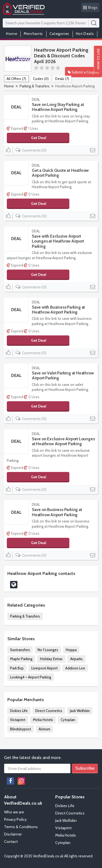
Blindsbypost (21, 729)
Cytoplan (68, 720)
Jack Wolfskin (80, 711)
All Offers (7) (16, 79)
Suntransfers (20, 650)
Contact (11, 842)
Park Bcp (17, 668)
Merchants (33, 34)
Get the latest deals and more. (33, 758)
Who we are (14, 812)
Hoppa (71, 650)
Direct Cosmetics (49, 711)
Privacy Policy (15, 819)
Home (12, 34)
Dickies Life (19, 711)
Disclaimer (13, 834)
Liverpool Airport (44, 668)
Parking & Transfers (35, 86)
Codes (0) (41, 79)
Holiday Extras (51, 659)
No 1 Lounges (48, 650)
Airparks (76, 659)
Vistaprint (18, 720)
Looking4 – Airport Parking (31, 677)
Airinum (44, 729)
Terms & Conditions (21, 827)
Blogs (90, 7)
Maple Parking (21, 659)
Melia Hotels (43, 720)
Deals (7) (62, 79)
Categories (59, 34)
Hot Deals (85, 34)
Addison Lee (75, 668)
